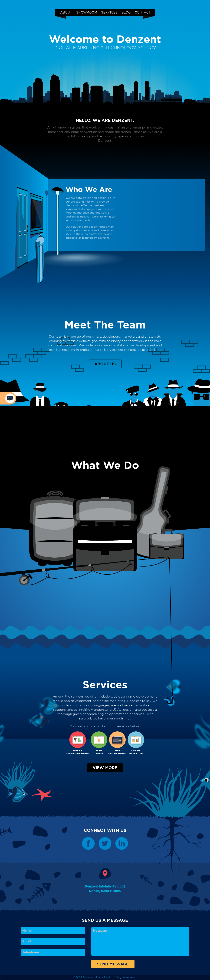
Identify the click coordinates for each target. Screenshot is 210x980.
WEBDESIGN (99, 743)
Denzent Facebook (88, 843)
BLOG (126, 12)
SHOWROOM (87, 12)
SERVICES (109, 12)
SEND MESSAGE (113, 964)
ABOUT (66, 12)
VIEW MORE (105, 768)
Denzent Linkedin (122, 843)
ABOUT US (105, 364)
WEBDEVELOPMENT (117, 743)
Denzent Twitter (105, 843)
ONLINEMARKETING (136, 743)
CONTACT (143, 12)
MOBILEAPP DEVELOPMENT (78, 743)
